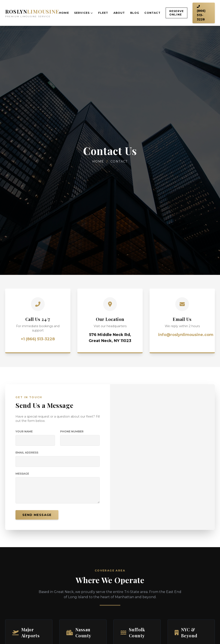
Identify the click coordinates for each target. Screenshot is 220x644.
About (119, 13)
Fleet (103, 13)
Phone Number (72, 431)
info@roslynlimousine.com (186, 335)
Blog (135, 13)
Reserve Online (176, 13)
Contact (152, 13)
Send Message (37, 515)
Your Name (24, 431)
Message (22, 474)
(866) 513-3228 (201, 13)
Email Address (27, 453)
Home (64, 13)
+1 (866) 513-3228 (38, 339)
